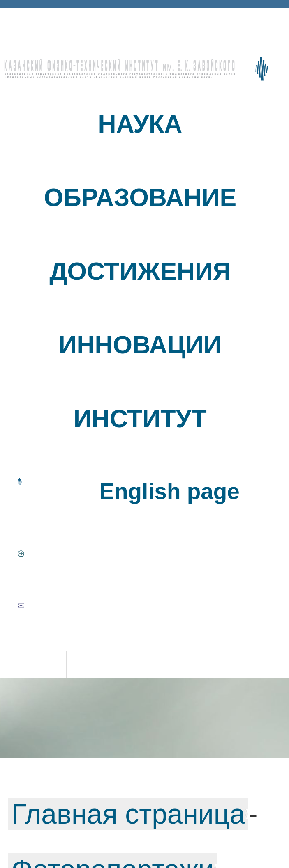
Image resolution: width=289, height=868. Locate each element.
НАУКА (140, 124)
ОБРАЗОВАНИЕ (140, 197)
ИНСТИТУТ (140, 419)
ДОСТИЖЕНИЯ (140, 271)
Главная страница (128, 814)
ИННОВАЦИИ (140, 345)
